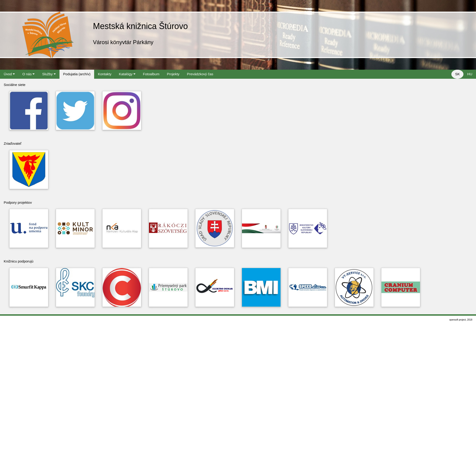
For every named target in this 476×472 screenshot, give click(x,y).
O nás (28, 74)
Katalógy (127, 74)
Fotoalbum (151, 74)
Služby (49, 74)
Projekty (173, 74)
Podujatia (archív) (77, 74)
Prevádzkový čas (200, 74)
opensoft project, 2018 (461, 320)
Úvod (9, 74)
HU (470, 74)
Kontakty (105, 74)
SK (457, 74)
